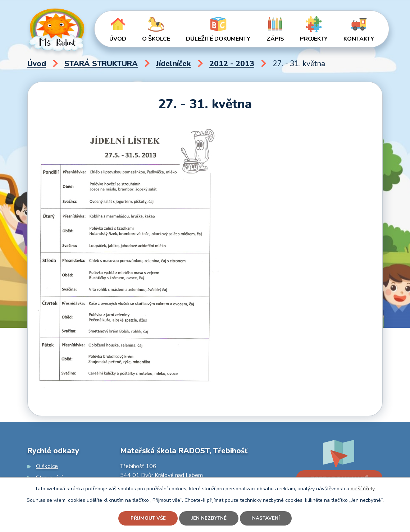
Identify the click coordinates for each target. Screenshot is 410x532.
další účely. (363, 488)
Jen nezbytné (209, 518)
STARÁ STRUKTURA (101, 64)
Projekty (314, 39)
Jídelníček (174, 64)
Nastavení (268, 518)
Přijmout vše (147, 518)
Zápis (275, 39)
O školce (156, 39)
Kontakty (359, 39)
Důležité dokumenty (218, 39)
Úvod (118, 39)
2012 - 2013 (232, 64)
